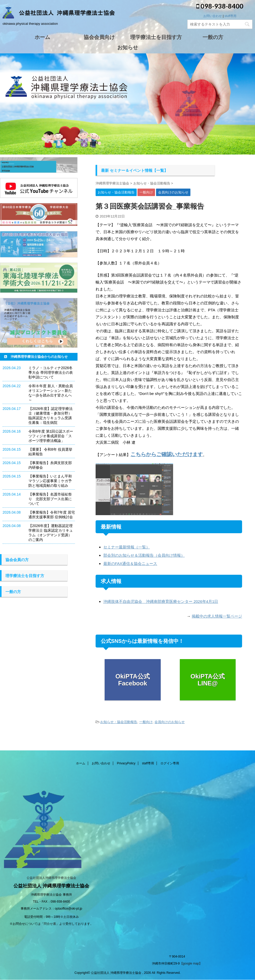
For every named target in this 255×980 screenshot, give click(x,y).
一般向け (146, 722)
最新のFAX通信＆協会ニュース (130, 564)
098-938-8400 (220, 6)
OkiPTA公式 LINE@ (208, 680)
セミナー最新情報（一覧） (127, 547)
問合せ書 (50, 924)
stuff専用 (230, 16)
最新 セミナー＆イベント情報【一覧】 (134, 170)
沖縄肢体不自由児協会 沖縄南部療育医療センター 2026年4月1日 (161, 601)
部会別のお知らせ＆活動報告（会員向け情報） (144, 555)
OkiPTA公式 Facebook (133, 680)
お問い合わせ (213, 16)
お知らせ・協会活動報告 (119, 722)
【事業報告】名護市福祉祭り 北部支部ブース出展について (50, 499)
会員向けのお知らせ (170, 722)
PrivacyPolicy (126, 763)
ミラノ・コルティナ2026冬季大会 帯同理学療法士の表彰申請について (51, 372)
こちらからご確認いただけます (167, 454)
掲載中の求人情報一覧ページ (217, 616)
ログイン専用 (170, 763)
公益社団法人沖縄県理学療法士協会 (51, 878)
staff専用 (148, 763)
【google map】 (191, 963)
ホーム (81, 763)
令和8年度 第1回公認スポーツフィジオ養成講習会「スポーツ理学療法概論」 (51, 436)
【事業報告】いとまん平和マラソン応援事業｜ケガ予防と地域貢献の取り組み (50, 481)
